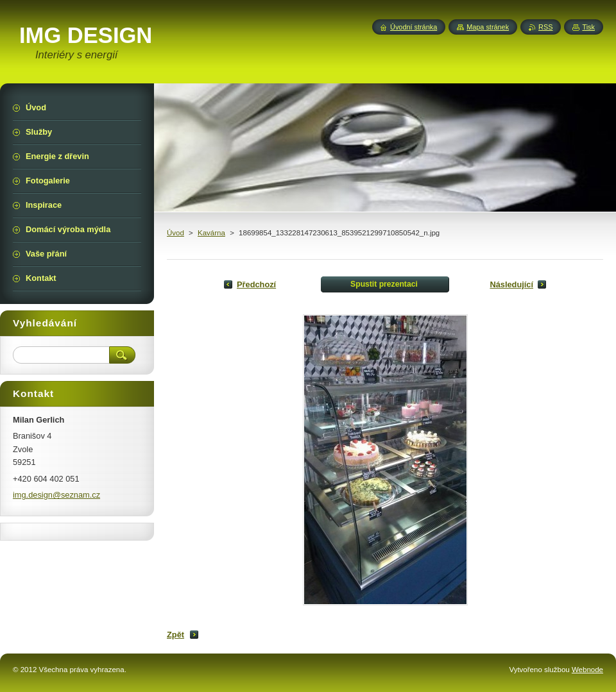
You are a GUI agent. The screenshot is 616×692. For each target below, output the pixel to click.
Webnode (587, 670)
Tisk (588, 27)
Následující (511, 284)
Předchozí (256, 284)
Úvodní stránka (414, 27)
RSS (545, 27)
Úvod (175, 233)
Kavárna (211, 233)
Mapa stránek (488, 27)
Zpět (175, 635)
